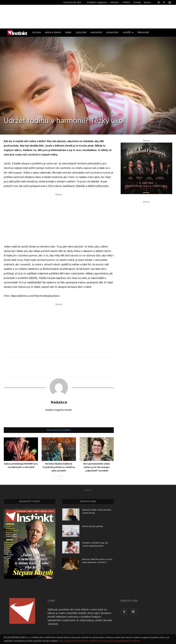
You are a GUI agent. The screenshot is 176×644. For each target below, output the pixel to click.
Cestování (81, 33)
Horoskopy (96, 33)
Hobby (68, 33)
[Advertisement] (88, 17)
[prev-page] (55, 477)
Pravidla (137, 2)
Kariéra (147, 2)
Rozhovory (112, 33)
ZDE (60, 641)
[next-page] (61, 477)
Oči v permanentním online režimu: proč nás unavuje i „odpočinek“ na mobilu (97, 467)
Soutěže (128, 33)
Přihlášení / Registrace (97, 2)
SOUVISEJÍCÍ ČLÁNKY (59, 430)
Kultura (37, 33)
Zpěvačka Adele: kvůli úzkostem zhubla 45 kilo (97, 512)
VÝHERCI (126, 2)
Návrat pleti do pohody (93, 526)
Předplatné (143, 33)
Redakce (59, 402)
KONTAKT (115, 2)
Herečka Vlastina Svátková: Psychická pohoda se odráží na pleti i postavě (59, 467)
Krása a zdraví (53, 33)
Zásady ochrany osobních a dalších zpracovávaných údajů (92, 641)
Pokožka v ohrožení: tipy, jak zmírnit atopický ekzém (95, 544)
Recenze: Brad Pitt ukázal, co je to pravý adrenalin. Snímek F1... (97, 561)
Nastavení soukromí (130, 641)
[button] (159, 2)
